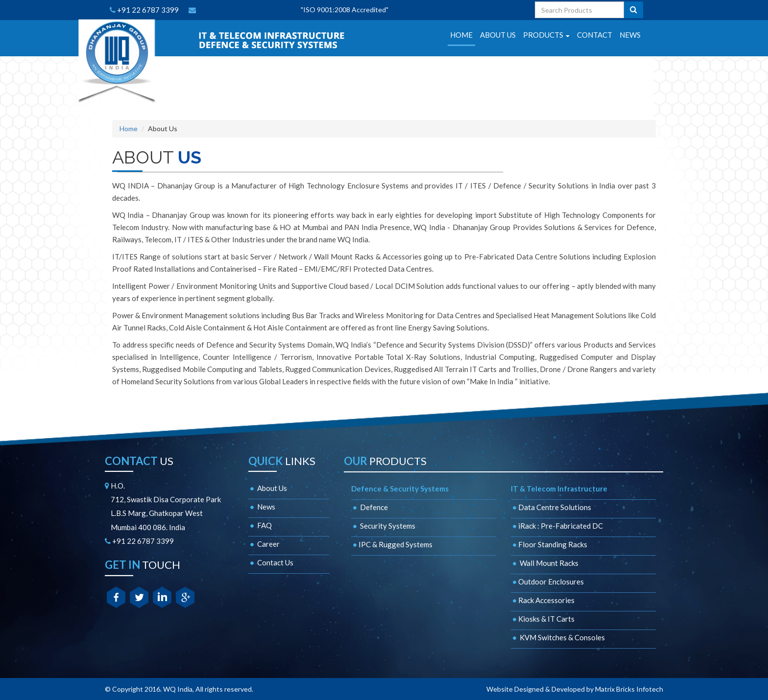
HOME (461, 35)
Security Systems (383, 526)
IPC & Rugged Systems (392, 544)
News (262, 507)
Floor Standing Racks (549, 544)
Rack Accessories (543, 600)
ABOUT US (498, 35)
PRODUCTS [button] (546, 35)
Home (129, 128)
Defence (370, 507)
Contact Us (271, 562)
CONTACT (595, 35)
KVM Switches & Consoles (558, 637)
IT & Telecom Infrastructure (559, 489)
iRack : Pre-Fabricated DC (557, 526)
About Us (268, 488)
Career (264, 544)
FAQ (260, 525)
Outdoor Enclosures (547, 582)
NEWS (630, 35)
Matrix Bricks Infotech (629, 689)
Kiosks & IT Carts (543, 619)
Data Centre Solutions (551, 507)
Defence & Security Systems (400, 489)
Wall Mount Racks (545, 563)
